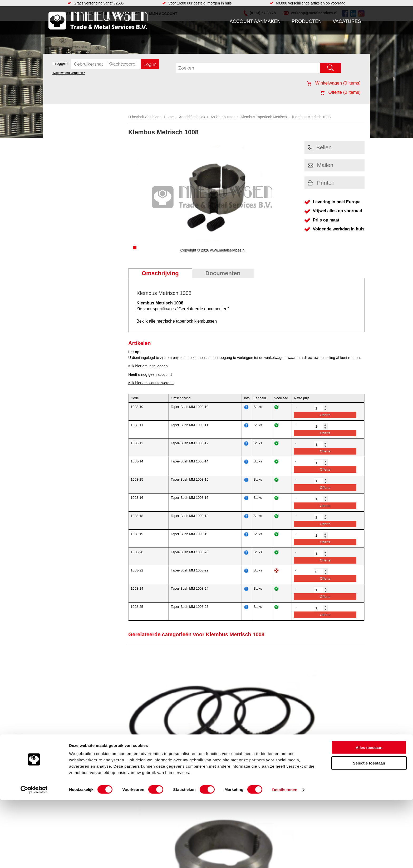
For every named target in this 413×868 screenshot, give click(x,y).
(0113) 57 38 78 (323, 791)
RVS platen (231, 787)
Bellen (320, 147)
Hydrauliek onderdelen (115, 792)
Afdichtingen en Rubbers (171, 782)
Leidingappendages (167, 792)
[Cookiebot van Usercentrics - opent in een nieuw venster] (34, 858)
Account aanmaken (255, 21)
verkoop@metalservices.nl (332, 796)
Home (169, 117)
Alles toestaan (369, 815)
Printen (321, 183)
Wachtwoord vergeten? (69, 73)
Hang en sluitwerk (165, 787)
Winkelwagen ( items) (334, 83)
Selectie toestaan (369, 831)
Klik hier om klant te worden (151, 383)
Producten (307, 21)
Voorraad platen (235, 782)
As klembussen (223, 117)
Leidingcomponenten (114, 798)
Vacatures (347, 21)
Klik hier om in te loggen (148, 366)
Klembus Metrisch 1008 (311, 117)
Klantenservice (63, 798)
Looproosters (161, 798)
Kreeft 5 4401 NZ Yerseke (331, 786)
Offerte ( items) (340, 92)
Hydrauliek (230, 792)
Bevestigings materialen (116, 787)
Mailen (321, 165)
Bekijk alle (177, 321)
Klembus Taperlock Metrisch (264, 117)
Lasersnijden (232, 798)
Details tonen (285, 858)
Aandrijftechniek (192, 117)
